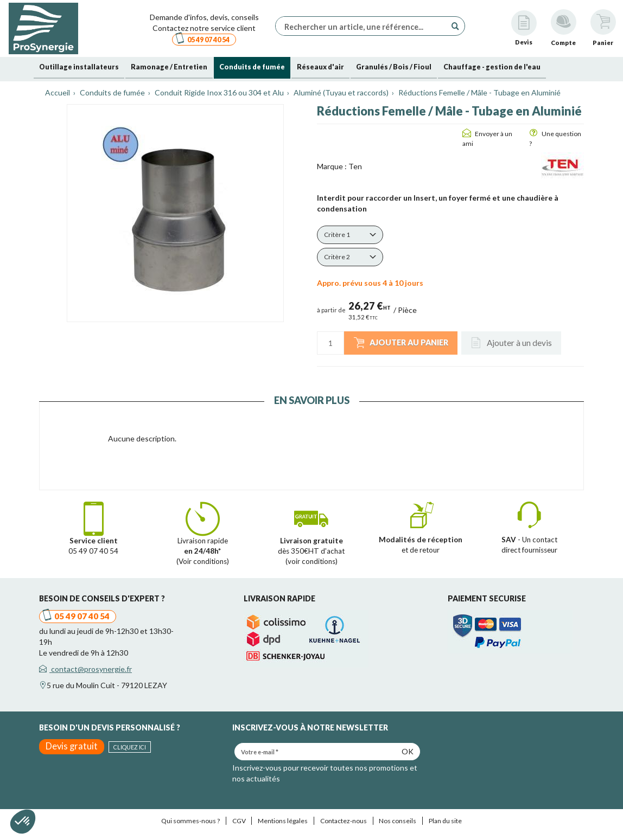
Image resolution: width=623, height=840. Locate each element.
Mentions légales (283, 821)
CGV (239, 821)
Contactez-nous (344, 821)
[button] (350, 235)
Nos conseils (398, 821)
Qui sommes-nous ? (190, 821)
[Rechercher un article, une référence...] (364, 26)
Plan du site (445, 821)
